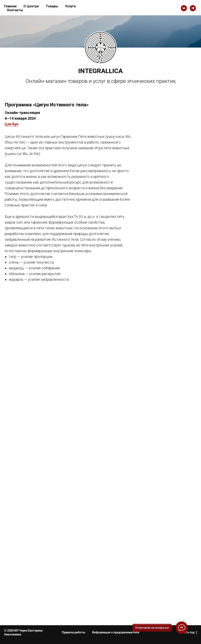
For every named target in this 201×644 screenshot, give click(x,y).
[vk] (184, 8)
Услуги (70, 6)
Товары (52, 6)
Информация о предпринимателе (116, 632)
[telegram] (193, 8)
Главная (10, 6)
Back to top (188, 633)
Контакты (15, 10)
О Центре (31, 6)
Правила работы (73, 632)
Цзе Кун (12, 124)
